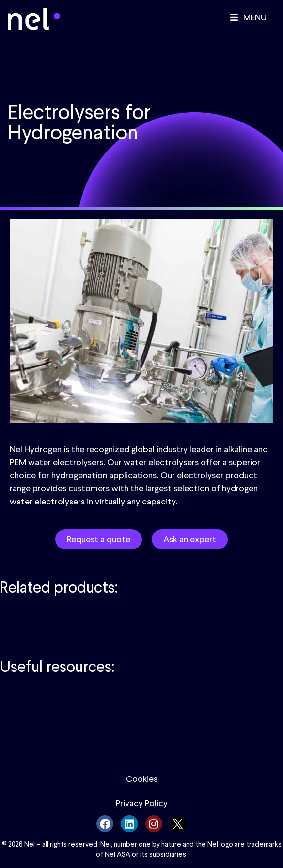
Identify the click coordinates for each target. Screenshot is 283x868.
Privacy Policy (142, 803)
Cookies (142, 779)
